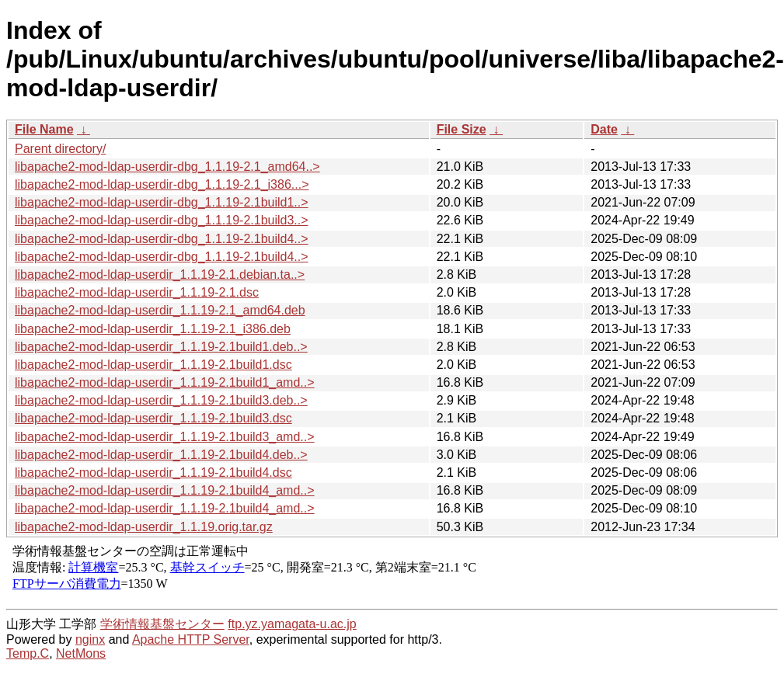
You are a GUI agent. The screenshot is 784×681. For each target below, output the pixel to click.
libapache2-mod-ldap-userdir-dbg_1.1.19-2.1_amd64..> (167, 167)
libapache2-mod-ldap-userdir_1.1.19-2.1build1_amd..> (165, 382)
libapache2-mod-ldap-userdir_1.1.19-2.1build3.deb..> (161, 400)
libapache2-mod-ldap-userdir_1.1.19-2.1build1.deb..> (161, 347)
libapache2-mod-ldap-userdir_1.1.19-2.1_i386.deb (153, 329)
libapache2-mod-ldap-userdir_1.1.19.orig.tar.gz (144, 527)
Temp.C (28, 653)
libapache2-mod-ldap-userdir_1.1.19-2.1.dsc (137, 292)
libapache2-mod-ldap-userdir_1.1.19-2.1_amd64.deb (160, 310)
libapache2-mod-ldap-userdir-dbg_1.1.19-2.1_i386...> (162, 184)
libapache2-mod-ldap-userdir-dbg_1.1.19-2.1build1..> (162, 202)
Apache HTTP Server (191, 639)
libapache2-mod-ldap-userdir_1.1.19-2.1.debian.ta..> (160, 274)
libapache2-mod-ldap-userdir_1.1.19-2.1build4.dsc (153, 473)
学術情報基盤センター (162, 624)
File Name (44, 129)
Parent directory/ (60, 149)
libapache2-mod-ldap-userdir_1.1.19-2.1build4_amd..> (165, 490)
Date (604, 129)
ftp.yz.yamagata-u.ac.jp (292, 624)
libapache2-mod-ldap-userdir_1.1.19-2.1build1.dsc (153, 365)
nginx (90, 639)
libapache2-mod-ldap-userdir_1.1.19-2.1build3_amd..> (165, 437)
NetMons (81, 653)
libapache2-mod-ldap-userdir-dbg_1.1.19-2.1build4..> (162, 239)
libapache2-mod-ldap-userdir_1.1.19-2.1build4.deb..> (161, 455)
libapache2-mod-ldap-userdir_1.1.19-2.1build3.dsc (153, 418)
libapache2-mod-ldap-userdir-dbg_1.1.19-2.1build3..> (162, 220)
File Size (462, 129)
